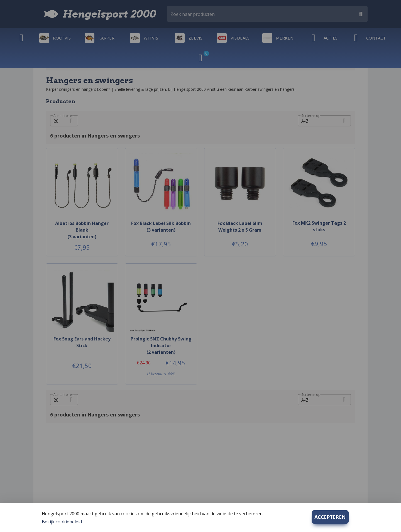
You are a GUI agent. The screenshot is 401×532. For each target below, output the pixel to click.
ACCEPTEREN (330, 517)
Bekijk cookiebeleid (62, 522)
